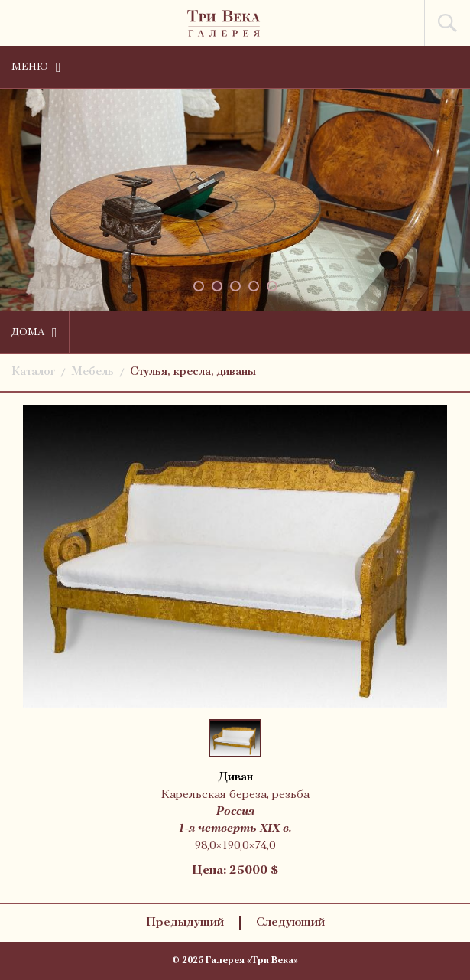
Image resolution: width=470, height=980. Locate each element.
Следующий (290, 923)
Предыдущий (185, 923)
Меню (36, 67)
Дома (34, 333)
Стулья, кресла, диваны (193, 372)
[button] (199, 286)
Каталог (33, 372)
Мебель (92, 372)
